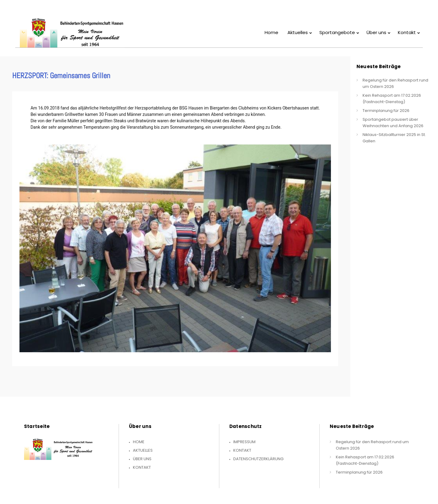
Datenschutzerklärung (258, 459)
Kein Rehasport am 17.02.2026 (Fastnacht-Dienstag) (392, 99)
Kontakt (142, 467)
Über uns (142, 459)
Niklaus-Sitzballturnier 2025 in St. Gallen (394, 138)
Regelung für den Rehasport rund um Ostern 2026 (395, 83)
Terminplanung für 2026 (386, 111)
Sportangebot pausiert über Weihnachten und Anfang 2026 (393, 123)
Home (139, 442)
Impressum (244, 442)
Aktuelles (143, 450)
